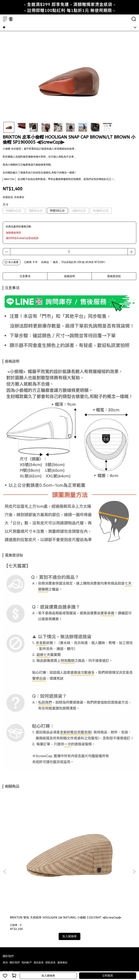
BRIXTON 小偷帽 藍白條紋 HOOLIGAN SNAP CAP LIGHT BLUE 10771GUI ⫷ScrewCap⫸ (69, 835)
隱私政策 (50, 878)
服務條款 (62, 878)
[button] (134, 830)
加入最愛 (12, 262)
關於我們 (15, 878)
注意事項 (25, 276)
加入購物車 (48, 976)
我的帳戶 (27, 878)
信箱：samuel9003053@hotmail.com (25, 904)
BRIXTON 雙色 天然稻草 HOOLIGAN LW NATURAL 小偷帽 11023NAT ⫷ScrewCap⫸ (27, 835)
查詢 (5, 878)
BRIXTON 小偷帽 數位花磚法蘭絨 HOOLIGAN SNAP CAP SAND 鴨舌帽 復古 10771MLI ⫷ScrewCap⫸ (111, 835)
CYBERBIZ (76, 966)
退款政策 (39, 878)
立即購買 (108, 976)
